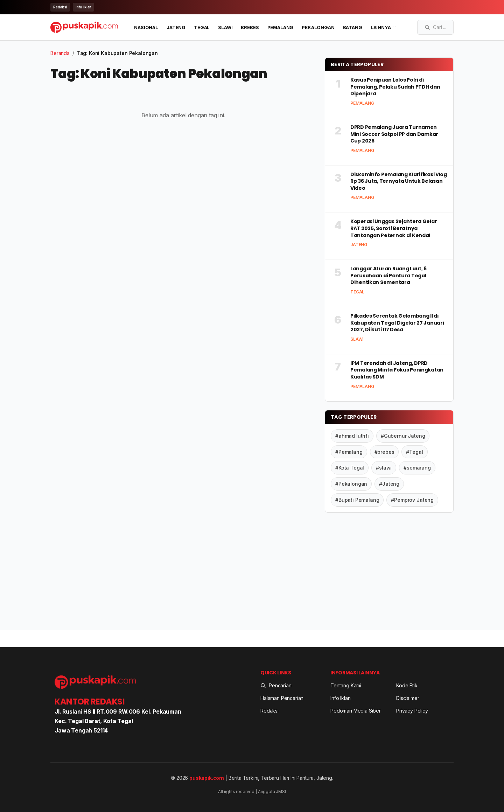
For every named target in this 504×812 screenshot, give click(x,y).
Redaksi (60, 7)
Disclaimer (408, 698)
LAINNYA (384, 27)
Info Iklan (83, 7)
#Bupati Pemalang (357, 500)
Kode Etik (407, 685)
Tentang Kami (346, 685)
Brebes (250, 27)
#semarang (417, 468)
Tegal (202, 27)
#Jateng (389, 484)
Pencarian (276, 685)
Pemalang (281, 27)
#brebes (384, 452)
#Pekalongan (351, 484)
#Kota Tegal (350, 468)
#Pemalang (349, 452)
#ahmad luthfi (352, 436)
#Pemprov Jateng (412, 500)
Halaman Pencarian (282, 698)
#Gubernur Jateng (403, 436)
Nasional (146, 27)
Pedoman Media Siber (356, 710)
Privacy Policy (412, 710)
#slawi (384, 468)
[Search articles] (435, 27)
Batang (353, 27)
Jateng (176, 27)
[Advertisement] (389, 573)
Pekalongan (318, 27)
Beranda (60, 53)
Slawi (225, 27)
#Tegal (414, 452)
